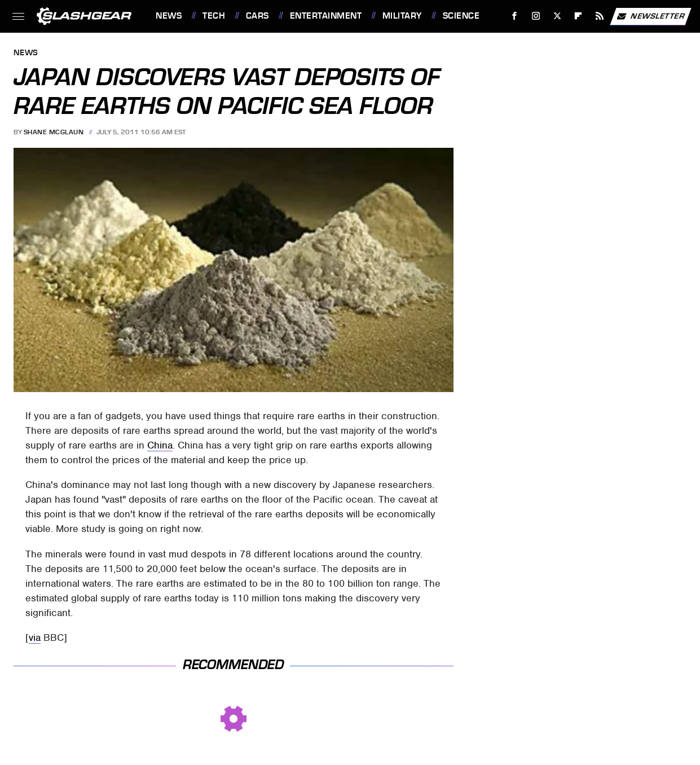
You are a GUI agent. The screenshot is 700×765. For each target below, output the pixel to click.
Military (402, 16)
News (169, 16)
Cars (257, 16)
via (35, 637)
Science (461, 16)
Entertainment (326, 16)
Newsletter (650, 16)
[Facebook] (515, 16)
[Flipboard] (578, 16)
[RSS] (600, 16)
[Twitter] (557, 16)
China (160, 445)
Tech (214, 16)
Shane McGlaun (54, 132)
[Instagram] (536, 16)
